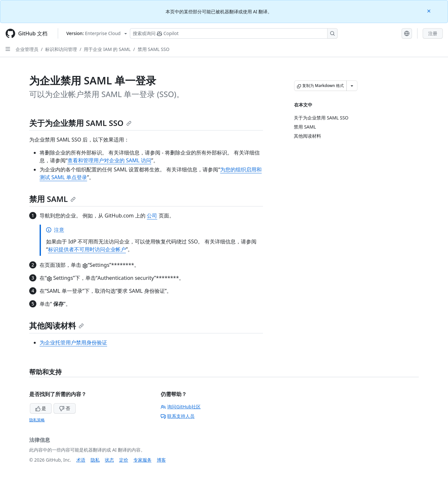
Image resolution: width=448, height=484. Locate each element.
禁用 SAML (52, 199)
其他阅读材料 (56, 325)
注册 (433, 33)
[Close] (429, 11)
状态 (109, 460)
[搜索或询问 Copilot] (234, 33)
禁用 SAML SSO (154, 49)
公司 (152, 216)
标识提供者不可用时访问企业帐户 (87, 249)
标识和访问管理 (61, 49)
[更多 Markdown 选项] (352, 86)
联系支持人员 (178, 416)
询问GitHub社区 (181, 407)
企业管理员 (27, 49)
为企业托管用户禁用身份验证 (73, 342)
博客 (161, 460)
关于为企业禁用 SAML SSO (80, 123)
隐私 (95, 460)
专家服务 (143, 460)
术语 (81, 460)
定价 (124, 460)
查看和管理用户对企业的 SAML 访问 (109, 160)
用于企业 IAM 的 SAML (107, 49)
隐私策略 (37, 420)
